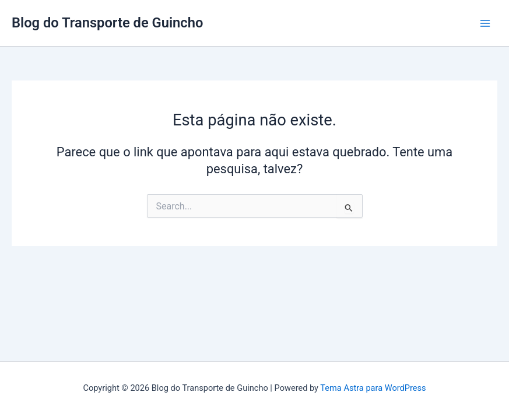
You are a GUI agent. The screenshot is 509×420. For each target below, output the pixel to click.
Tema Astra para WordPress (373, 388)
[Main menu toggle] (485, 23)
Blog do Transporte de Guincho (107, 23)
